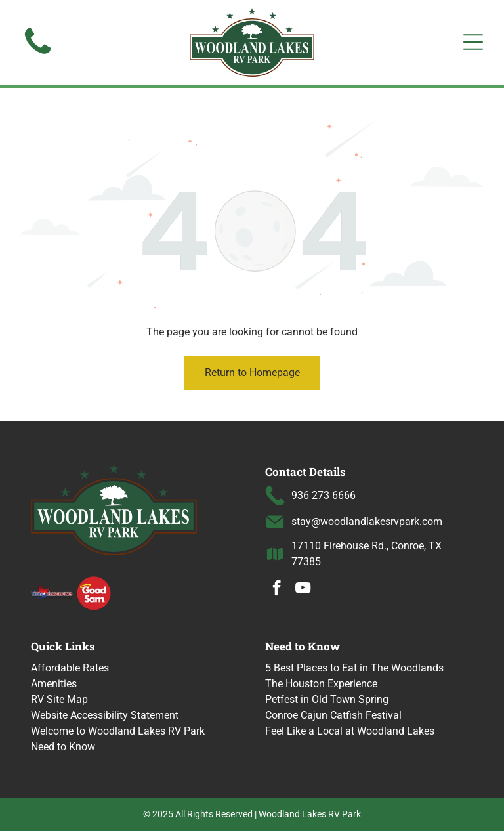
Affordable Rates (70, 668)
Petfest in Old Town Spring (327, 699)
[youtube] (303, 589)
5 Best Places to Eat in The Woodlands (354, 668)
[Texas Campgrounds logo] (52, 592)
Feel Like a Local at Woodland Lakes (350, 731)
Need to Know (63, 747)
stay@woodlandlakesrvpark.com (367, 522)
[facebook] (277, 589)
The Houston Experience (321, 684)
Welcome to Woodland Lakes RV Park (118, 731)
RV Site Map (59, 699)
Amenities (54, 684)
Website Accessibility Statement (105, 715)
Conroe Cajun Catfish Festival (333, 715)
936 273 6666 (324, 495)
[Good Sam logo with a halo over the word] (94, 592)
